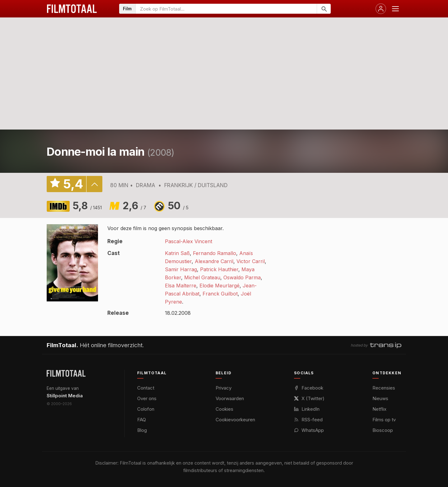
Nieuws (380, 398)
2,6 (134, 206)
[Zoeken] (324, 9)
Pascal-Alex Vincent (189, 241)
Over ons (147, 398)
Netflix (379, 409)
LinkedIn (307, 409)
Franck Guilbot (220, 294)
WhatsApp (309, 430)
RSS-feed (308, 420)
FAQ (142, 420)
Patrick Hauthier (219, 269)
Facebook (309, 388)
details (94, 184)
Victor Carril (251, 261)
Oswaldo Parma (242, 277)
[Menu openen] (395, 9)
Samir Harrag (181, 269)
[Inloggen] (381, 9)
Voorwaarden (230, 398)
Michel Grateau (202, 277)
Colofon (146, 409)
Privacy (224, 388)
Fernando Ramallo (215, 253)
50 (178, 206)
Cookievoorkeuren (235, 420)
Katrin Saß (177, 253)
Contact (146, 388)
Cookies (224, 409)
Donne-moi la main (96, 152)
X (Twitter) (309, 398)
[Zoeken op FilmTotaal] (226, 9)
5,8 (87, 206)
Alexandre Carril (214, 261)
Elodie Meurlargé (219, 286)
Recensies (384, 388)
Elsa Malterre (181, 286)
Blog (142, 430)
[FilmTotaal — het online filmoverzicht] (66, 373)
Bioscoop (383, 430)
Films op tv (384, 420)
